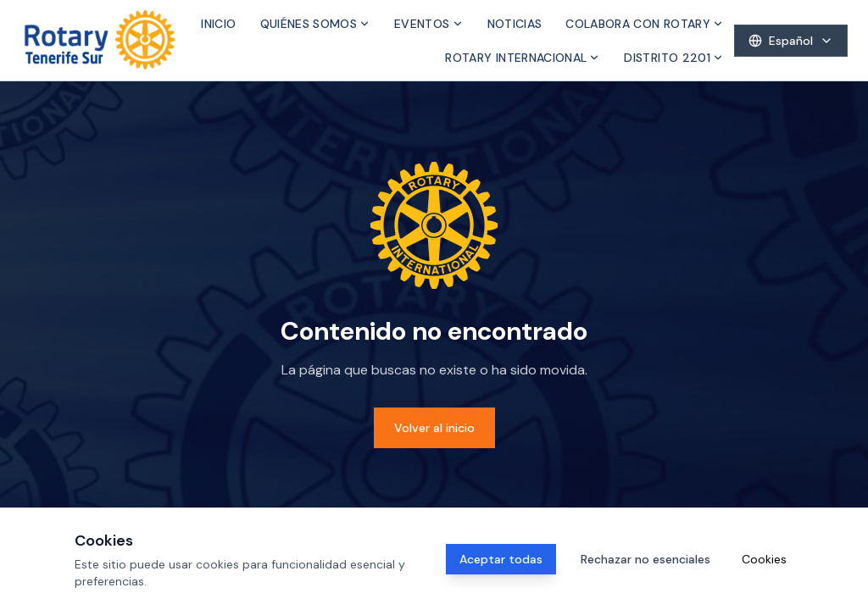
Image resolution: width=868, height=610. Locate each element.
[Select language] (791, 41)
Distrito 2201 (674, 58)
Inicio (218, 24)
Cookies (764, 559)
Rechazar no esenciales (645, 559)
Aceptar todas (501, 559)
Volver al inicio (434, 428)
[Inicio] (100, 40)
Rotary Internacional (523, 58)
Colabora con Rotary (645, 24)
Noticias (515, 24)
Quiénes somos (316, 24)
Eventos (428, 24)
